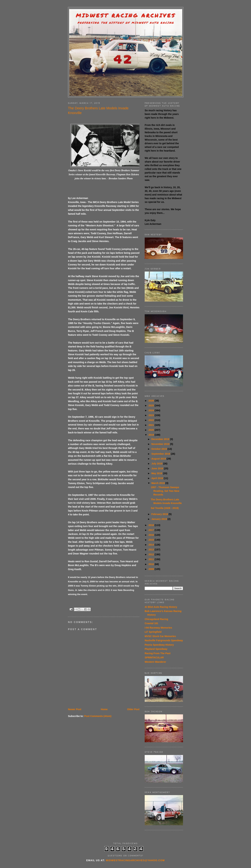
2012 (152, 554)
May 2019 (157, 473)
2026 (152, 401)
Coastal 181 (151, 623)
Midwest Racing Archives (126, 15)
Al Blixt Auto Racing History (161, 607)
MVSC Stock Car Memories (160, 636)
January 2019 (159, 519)
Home (104, 709)
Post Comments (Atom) (98, 716)
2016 (152, 535)
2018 (152, 525)
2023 (152, 415)
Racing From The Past (158, 653)
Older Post (133, 709)
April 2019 (157, 478)
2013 (152, 550)
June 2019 (158, 468)
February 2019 (160, 514)
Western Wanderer (155, 662)
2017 (152, 530)
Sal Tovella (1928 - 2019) (165, 508)
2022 (152, 420)
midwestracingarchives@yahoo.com (135, 860)
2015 (152, 540)
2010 (152, 564)
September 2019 (161, 454)
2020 (152, 430)
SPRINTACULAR (154, 657)
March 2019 (158, 483)
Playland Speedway (156, 649)
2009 (152, 569)
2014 (152, 545)
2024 (152, 410)
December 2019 (161, 439)
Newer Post (75, 709)
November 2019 (161, 444)
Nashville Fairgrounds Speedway (164, 640)
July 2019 (157, 464)
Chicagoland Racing (156, 619)
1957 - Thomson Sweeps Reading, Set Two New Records (165, 491)
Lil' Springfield (153, 632)
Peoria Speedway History (159, 645)
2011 (152, 559)
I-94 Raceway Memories (158, 628)
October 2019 (159, 449)
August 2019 (159, 459)
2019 (152, 435)
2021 (152, 425)
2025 (152, 405)
